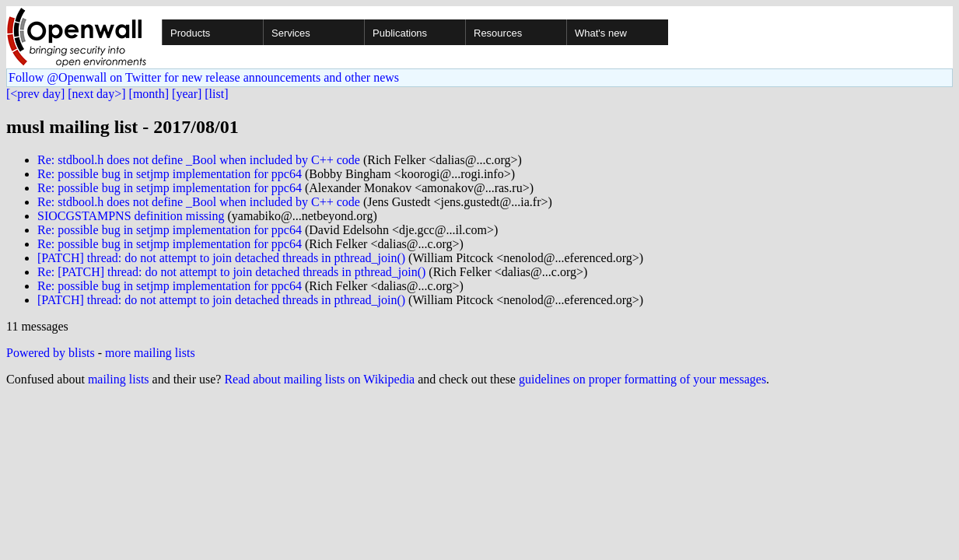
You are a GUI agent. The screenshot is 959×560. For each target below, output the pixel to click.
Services (291, 33)
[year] (187, 94)
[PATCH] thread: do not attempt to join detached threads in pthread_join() (221, 258)
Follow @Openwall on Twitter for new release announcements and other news (204, 77)
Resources (498, 33)
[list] (216, 94)
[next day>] (96, 94)
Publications (400, 33)
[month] (149, 94)
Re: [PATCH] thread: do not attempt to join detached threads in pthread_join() (231, 272)
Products (190, 33)
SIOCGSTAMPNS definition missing (131, 216)
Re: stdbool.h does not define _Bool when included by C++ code (199, 160)
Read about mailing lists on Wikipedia (319, 379)
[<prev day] (35, 94)
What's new (601, 33)
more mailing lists (150, 353)
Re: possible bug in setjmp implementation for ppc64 (170, 174)
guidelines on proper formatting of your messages (642, 379)
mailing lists (119, 379)
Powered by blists (51, 353)
